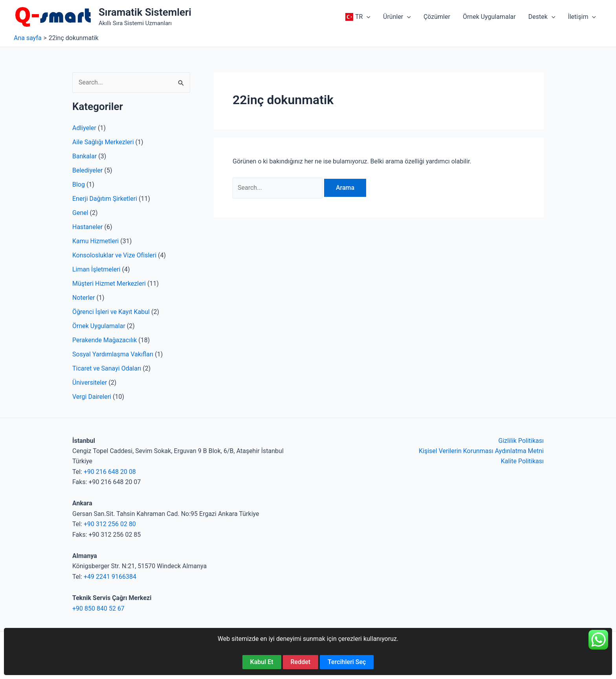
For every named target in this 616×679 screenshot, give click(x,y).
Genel (80, 213)
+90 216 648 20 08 (110, 472)
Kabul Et (262, 662)
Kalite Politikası (522, 461)
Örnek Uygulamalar (99, 326)
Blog (79, 184)
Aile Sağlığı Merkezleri (103, 142)
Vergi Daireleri (92, 397)
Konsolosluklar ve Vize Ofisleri (114, 255)
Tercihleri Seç (347, 662)
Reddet (301, 662)
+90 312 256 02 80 (110, 524)
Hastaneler (87, 227)
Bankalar (84, 156)
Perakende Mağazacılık (104, 340)
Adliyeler (84, 128)
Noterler (83, 298)
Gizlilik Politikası (521, 441)
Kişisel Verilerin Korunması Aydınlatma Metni (481, 451)
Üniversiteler (90, 383)
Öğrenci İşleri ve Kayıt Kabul (111, 312)
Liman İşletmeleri (96, 269)
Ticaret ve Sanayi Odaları (107, 368)
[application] (367, 17)
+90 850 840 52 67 (98, 608)
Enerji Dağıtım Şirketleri (105, 199)
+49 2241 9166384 (110, 577)
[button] (357, 17)
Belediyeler (88, 170)
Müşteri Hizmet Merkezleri (109, 284)
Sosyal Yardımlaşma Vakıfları (113, 354)
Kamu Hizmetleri (95, 241)
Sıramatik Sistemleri (145, 12)
